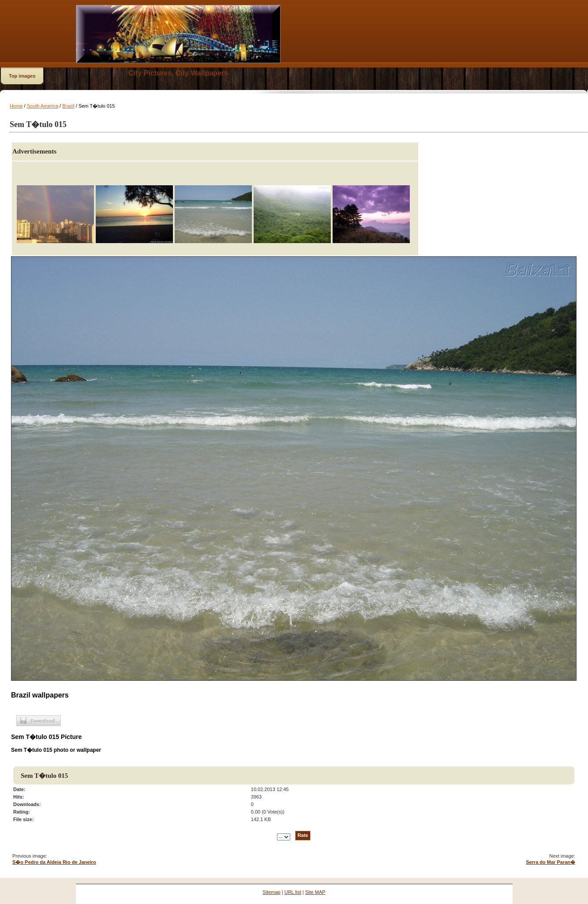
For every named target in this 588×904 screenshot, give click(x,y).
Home (16, 106)
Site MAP (315, 892)
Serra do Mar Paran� (551, 862)
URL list (293, 892)
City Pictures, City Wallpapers (178, 73)
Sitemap (271, 892)
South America (43, 106)
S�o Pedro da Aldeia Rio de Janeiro (54, 862)
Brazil (68, 106)
